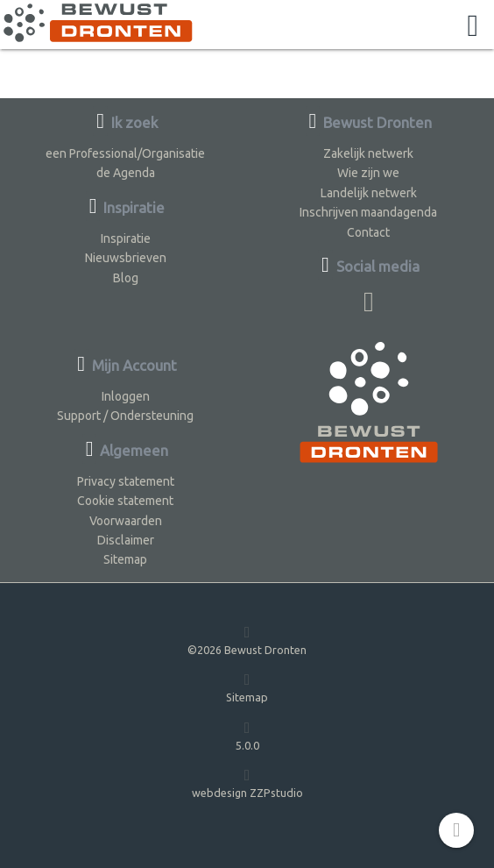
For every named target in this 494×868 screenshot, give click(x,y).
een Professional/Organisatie (125, 153)
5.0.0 (247, 735)
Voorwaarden (126, 521)
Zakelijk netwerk (368, 153)
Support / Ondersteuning (125, 416)
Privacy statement (126, 481)
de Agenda (126, 173)
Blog (126, 278)
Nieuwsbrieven (126, 258)
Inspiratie (126, 238)
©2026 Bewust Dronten (247, 640)
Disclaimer (126, 540)
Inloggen (126, 396)
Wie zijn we (368, 173)
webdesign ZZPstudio (247, 783)
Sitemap (125, 559)
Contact (368, 232)
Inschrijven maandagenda (368, 212)
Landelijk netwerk (369, 193)
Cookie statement (125, 501)
